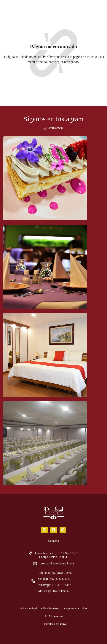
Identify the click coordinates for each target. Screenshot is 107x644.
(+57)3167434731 (61, 579)
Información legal (28, 608)
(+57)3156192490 (63, 573)
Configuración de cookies (75, 608)
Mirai (63, 624)
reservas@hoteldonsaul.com (57, 563)
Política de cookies (50, 608)
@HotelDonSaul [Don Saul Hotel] (53, 128)
